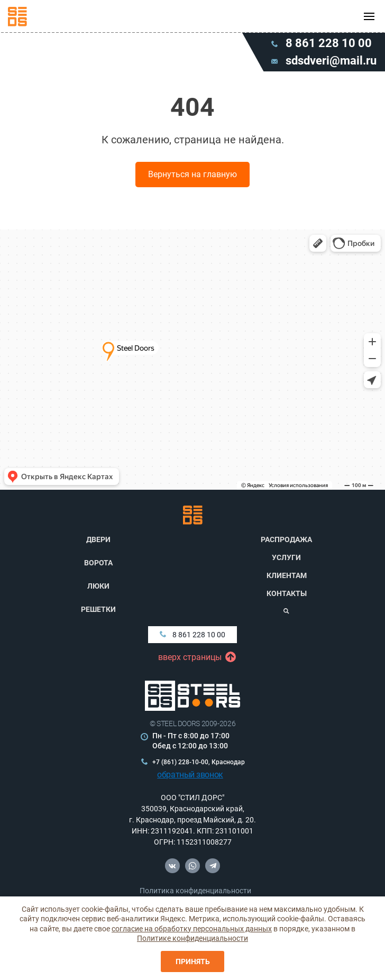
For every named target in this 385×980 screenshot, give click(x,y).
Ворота (98, 563)
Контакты (287, 593)
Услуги (286, 557)
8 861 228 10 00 (192, 635)
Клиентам (287, 575)
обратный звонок (190, 775)
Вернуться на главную (192, 174)
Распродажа (286, 539)
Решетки (98, 609)
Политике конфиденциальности (192, 938)
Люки (98, 586)
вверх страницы (192, 657)
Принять (193, 961)
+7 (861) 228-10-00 (180, 762)
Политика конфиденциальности (195, 891)
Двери (98, 539)
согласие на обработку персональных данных (192, 929)
